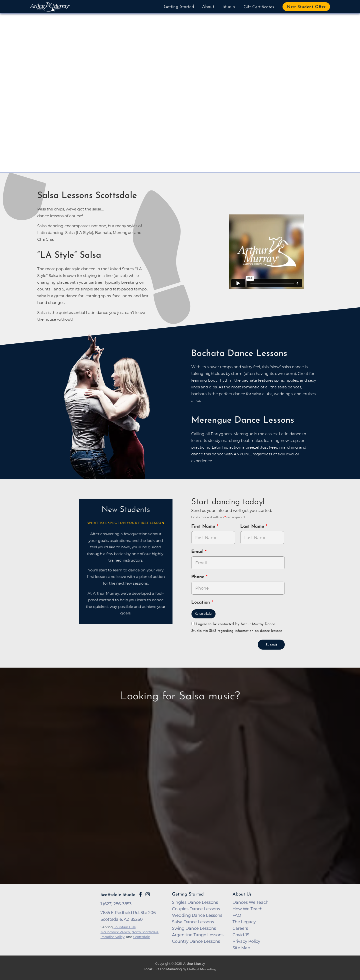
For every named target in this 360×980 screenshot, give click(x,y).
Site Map (241, 948)
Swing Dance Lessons (194, 928)
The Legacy (244, 922)
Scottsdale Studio (118, 895)
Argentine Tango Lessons (198, 935)
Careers (240, 928)
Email (198, 552)
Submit (271, 645)
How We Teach (247, 909)
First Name (204, 526)
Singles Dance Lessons (195, 902)
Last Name (253, 526)
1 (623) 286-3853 (116, 904)
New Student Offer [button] (306, 7)
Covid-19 (241, 935)
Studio (229, 7)
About (208, 7)
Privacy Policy (246, 941)
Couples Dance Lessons (196, 909)
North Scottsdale (145, 932)
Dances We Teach (250, 902)
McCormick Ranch (115, 932)
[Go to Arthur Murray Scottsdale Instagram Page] (148, 894)
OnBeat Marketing (202, 969)
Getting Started (179, 7)
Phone (199, 577)
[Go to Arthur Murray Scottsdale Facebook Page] (140, 894)
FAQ (237, 915)
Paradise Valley (112, 937)
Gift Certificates (259, 7)
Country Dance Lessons (196, 941)
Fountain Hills (124, 927)
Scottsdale (204, 614)
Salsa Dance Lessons (193, 922)
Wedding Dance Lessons (197, 915)
